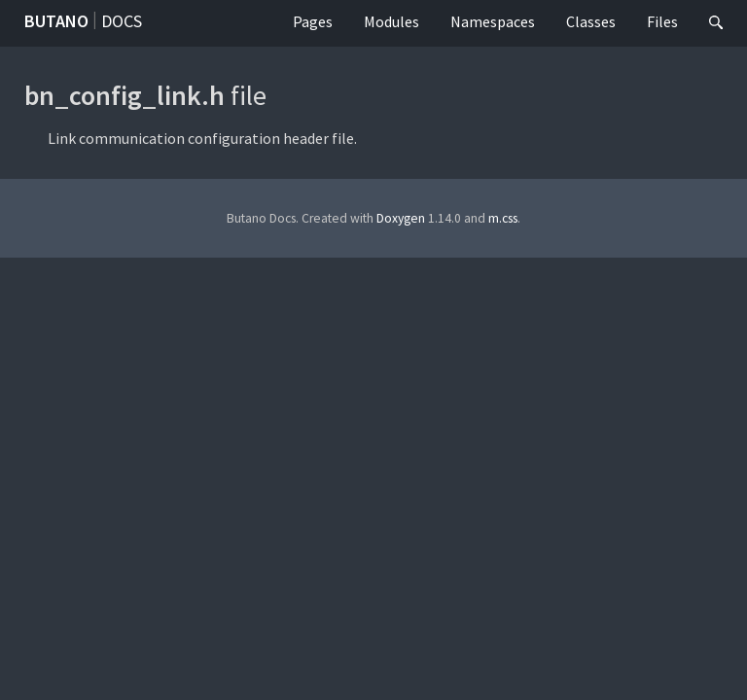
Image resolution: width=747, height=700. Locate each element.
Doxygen (401, 218)
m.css (503, 218)
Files (662, 21)
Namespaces (493, 21)
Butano (56, 21)
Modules (391, 21)
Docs (122, 21)
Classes (591, 21)
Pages (313, 21)
